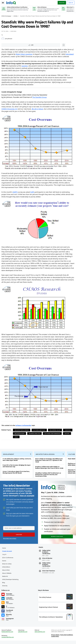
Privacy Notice (55, 638)
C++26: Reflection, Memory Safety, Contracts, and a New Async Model (17, 460)
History (67, 433)
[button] (18, 536)
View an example (27, 497)
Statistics (68, 430)
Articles (16, 16)
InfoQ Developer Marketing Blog (11, 583)
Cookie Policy (55, 639)
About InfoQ (6, 572)
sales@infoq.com (23, 635)
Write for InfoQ (7, 566)
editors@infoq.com (40, 635)
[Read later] (14, 45)
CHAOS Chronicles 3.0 (13, 111)
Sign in (70, 2)
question (27, 68)
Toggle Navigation (4, 2)
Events (5, 563)
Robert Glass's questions (25, 54)
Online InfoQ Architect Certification (46, 554)
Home (4, 550)
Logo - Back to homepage (12, 2)
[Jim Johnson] (3, 38)
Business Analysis (35, 433)
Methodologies (20, 433)
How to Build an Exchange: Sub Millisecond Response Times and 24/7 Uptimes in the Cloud (49, 461)
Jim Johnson (9, 38)
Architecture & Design (22, 430)
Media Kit (5, 578)
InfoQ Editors (7, 569)
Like (7, 45)
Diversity (5, 588)
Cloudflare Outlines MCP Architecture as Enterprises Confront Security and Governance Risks (49, 475)
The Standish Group (40, 100)
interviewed (6, 57)
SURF (33, 194)
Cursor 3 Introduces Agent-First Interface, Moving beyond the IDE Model (17, 473)
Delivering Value (55, 430)
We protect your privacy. (10, 540)
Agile (17, 437)
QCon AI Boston (47, 560)
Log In (5, 556)
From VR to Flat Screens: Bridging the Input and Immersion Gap (17, 467)
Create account (7, 553)
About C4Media (7, 575)
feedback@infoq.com (8, 635)
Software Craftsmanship (24, 425)
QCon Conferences (8, 560)
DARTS (16, 194)
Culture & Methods (40, 430)
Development (9, 455)
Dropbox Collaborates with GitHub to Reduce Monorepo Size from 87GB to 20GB (50, 468)
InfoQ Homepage (7, 16)
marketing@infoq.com (8, 640)
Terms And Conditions (66, 638)
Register (61, 2)
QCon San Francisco (48, 573)
